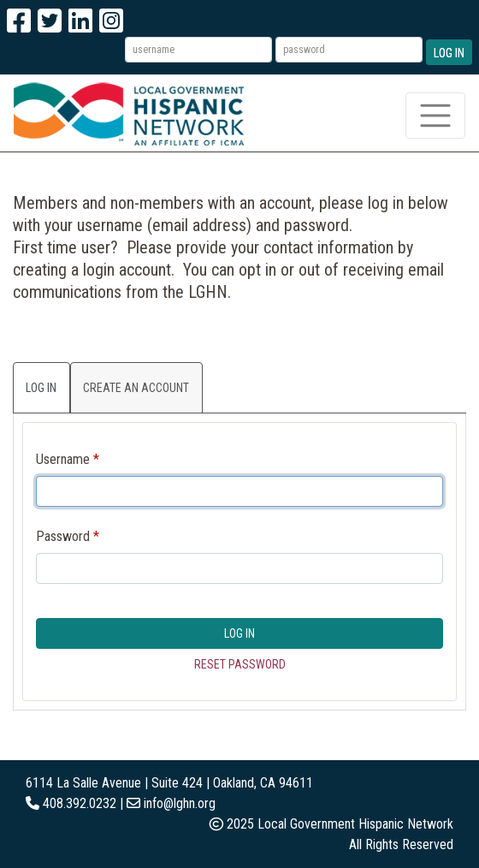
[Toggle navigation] (435, 116)
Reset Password (240, 664)
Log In (449, 53)
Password (63, 536)
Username (63, 459)
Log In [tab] (41, 388)
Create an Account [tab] (136, 388)
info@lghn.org (180, 803)
